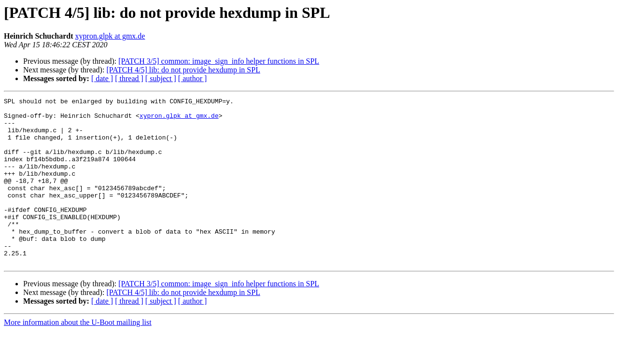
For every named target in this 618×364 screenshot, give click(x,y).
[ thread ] (129, 78)
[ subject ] (161, 78)
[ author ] (193, 78)
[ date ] (102, 78)
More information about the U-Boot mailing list (78, 356)
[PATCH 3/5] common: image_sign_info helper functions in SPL (219, 61)
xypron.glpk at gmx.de (110, 36)
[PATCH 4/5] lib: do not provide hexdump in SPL (183, 70)
